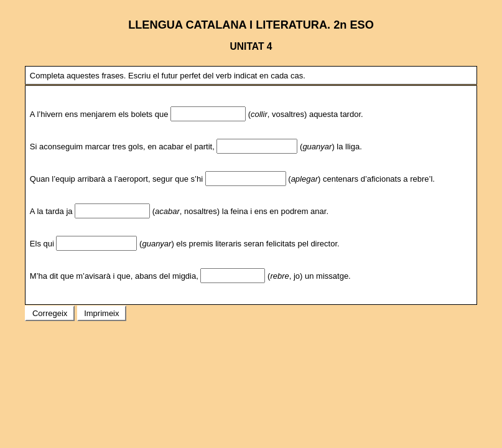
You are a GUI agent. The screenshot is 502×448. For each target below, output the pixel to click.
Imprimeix (102, 313)
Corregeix (50, 313)
